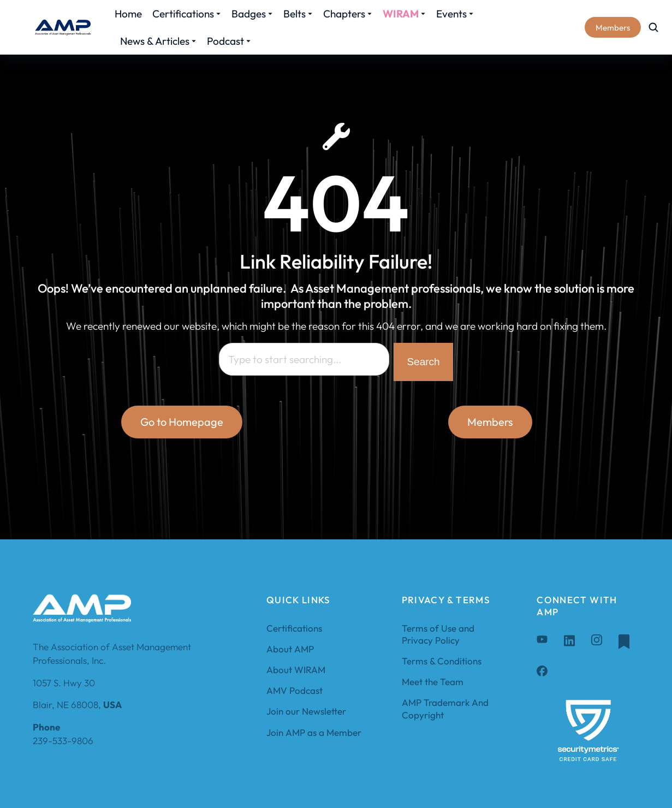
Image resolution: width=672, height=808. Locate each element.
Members (613, 28)
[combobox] (304, 359)
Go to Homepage (182, 422)
